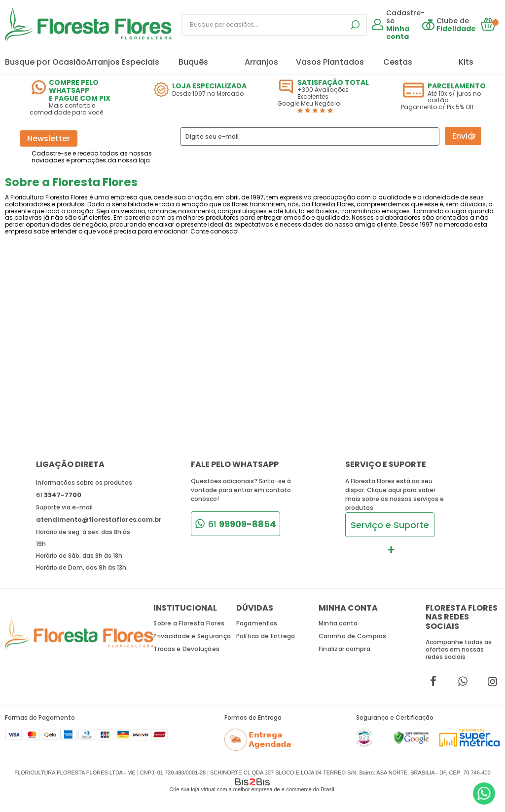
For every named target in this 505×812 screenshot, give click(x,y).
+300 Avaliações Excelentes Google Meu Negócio (327, 96)
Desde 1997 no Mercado (203, 90)
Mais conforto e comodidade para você (79, 97)
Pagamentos (257, 623)
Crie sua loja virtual (192, 789)
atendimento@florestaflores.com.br (99, 520)
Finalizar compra (344, 649)
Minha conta (338, 623)
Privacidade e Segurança (192, 636)
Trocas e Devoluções (186, 649)
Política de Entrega (266, 636)
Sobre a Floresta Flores (189, 623)
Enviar (464, 136)
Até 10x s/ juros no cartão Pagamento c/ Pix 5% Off (451, 97)
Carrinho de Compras (353, 636)
